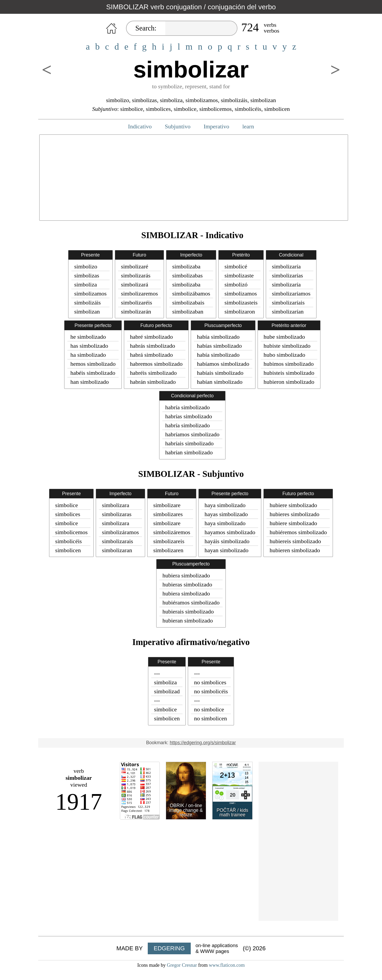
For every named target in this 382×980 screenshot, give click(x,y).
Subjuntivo (178, 126)
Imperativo (216, 126)
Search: (146, 28)
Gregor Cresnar (182, 965)
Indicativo (140, 126)
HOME (111, 28)
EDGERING (169, 948)
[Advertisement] (194, 181)
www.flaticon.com (227, 965)
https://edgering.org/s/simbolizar (203, 743)
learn (248, 126)
